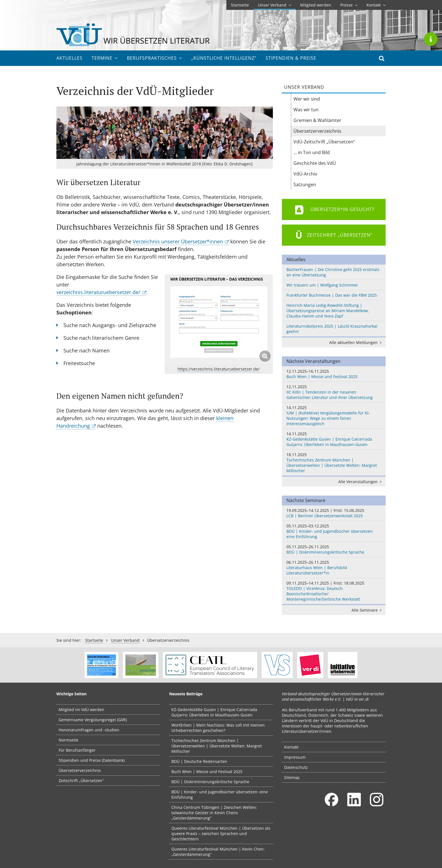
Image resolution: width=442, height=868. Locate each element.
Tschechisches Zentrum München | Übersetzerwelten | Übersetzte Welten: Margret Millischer (334, 463)
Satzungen (305, 185)
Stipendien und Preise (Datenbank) (92, 760)
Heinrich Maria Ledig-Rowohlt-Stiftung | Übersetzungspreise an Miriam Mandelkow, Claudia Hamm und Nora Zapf (328, 311)
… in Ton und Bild (312, 152)
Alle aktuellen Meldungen (356, 342)
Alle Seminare (367, 610)
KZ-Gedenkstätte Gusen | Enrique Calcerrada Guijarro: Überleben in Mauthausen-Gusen (334, 439)
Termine (105, 58)
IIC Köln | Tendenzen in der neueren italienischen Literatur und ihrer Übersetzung (334, 392)
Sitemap (292, 777)
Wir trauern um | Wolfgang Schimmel (322, 285)
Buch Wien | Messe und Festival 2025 (334, 374)
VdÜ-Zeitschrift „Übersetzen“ (324, 142)
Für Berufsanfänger (77, 750)
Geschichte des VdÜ (315, 163)
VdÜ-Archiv (305, 174)
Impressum (295, 757)
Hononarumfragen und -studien (89, 730)
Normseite (68, 740)
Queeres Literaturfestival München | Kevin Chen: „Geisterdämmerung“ (218, 852)
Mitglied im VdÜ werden (81, 710)
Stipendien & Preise (291, 58)
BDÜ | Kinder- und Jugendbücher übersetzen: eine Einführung (334, 531)
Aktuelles (69, 58)
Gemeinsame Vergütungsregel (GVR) (93, 720)
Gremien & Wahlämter (317, 120)
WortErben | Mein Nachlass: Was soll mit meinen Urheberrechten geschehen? (218, 728)
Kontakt (376, 5)
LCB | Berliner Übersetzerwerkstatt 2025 (334, 513)
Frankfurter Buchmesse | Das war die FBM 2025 (332, 295)
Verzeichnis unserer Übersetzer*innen (178, 241)
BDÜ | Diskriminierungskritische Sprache (334, 549)
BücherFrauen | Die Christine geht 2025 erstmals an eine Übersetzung (333, 272)
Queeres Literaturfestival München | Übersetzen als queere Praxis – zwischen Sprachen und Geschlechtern (221, 833)
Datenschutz (296, 767)
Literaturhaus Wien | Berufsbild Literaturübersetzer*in (334, 568)
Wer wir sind (307, 99)
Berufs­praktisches (154, 58)
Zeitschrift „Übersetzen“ (81, 781)
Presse (349, 5)
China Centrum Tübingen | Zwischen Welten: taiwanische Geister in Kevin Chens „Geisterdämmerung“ (214, 813)
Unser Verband (275, 5)
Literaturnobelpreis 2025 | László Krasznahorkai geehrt (332, 329)
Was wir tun (306, 110)
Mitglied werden (316, 5)
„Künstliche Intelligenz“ (224, 58)
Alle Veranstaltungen (361, 482)
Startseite (240, 5)
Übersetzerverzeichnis (80, 770)
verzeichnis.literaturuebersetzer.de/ (98, 292)
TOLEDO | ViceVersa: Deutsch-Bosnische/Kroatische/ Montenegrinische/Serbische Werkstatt (334, 591)
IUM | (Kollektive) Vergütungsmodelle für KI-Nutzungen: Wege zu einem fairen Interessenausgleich (334, 416)
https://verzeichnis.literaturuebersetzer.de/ (219, 369)
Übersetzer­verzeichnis (317, 131)
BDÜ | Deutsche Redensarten (199, 761)
